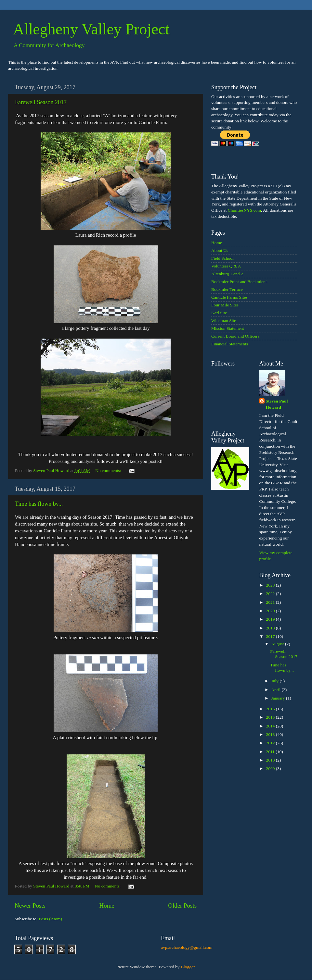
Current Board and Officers (235, 336)
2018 (271, 628)
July (276, 681)
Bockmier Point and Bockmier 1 (240, 282)
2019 (271, 619)
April (277, 690)
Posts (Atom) (50, 919)
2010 (271, 760)
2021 (271, 602)
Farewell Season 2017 (41, 102)
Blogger (188, 967)
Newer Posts (30, 906)
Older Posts (182, 906)
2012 (271, 743)
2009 (271, 769)
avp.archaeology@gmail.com (187, 947)
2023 (271, 585)
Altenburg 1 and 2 (227, 274)
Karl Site (219, 313)
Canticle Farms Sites (229, 297)
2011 (271, 752)
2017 (271, 636)
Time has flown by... (39, 504)
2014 (271, 726)
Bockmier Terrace (227, 289)
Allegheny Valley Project (91, 29)
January (279, 698)
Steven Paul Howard (277, 404)
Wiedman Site (224, 321)
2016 (271, 709)
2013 (271, 734)
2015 (271, 717)
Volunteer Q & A (226, 266)
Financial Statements (230, 344)
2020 (271, 611)
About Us (220, 250)
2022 (271, 594)
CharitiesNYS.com (244, 210)
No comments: (109, 471)
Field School (222, 258)
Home (107, 906)
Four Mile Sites (225, 305)
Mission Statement (228, 328)
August (278, 644)
